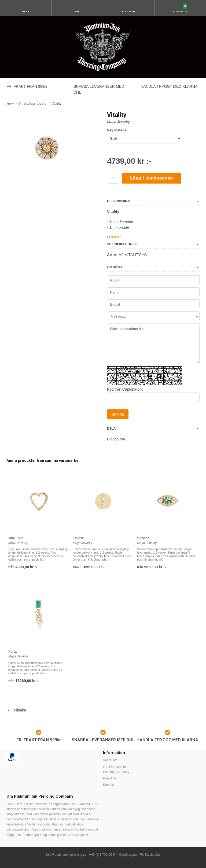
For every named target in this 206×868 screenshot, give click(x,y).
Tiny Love (16, 538)
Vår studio (110, 760)
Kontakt (108, 785)
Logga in (129, 12)
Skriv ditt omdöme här (153, 343)
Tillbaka (16, 710)
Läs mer (114, 237)
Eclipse (78, 538)
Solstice (143, 538)
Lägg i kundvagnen (152, 178)
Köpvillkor (110, 778)
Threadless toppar (33, 103)
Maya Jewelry (119, 122)
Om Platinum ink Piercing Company (116, 769)
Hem (10, 103)
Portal (13, 651)
